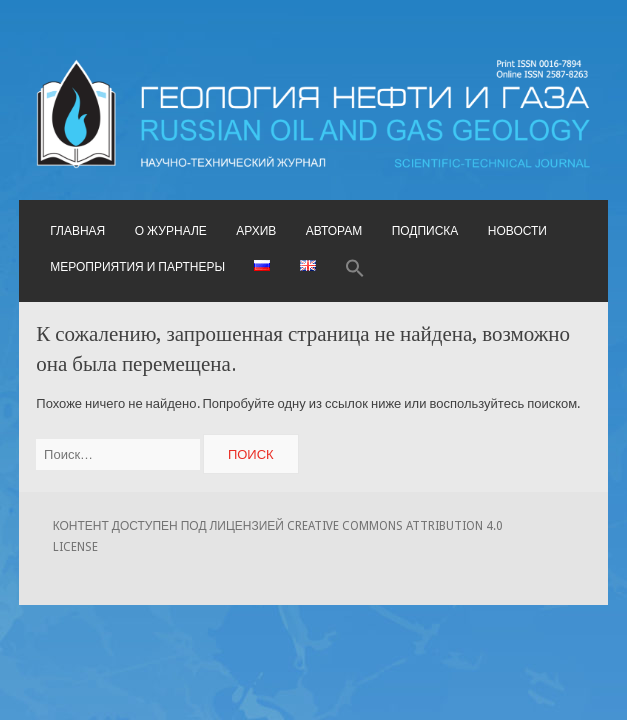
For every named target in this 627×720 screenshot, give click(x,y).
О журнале (171, 231)
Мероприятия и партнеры (137, 267)
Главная (77, 231)
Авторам (334, 231)
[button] (355, 269)
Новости (517, 231)
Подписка (425, 231)
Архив (256, 231)
